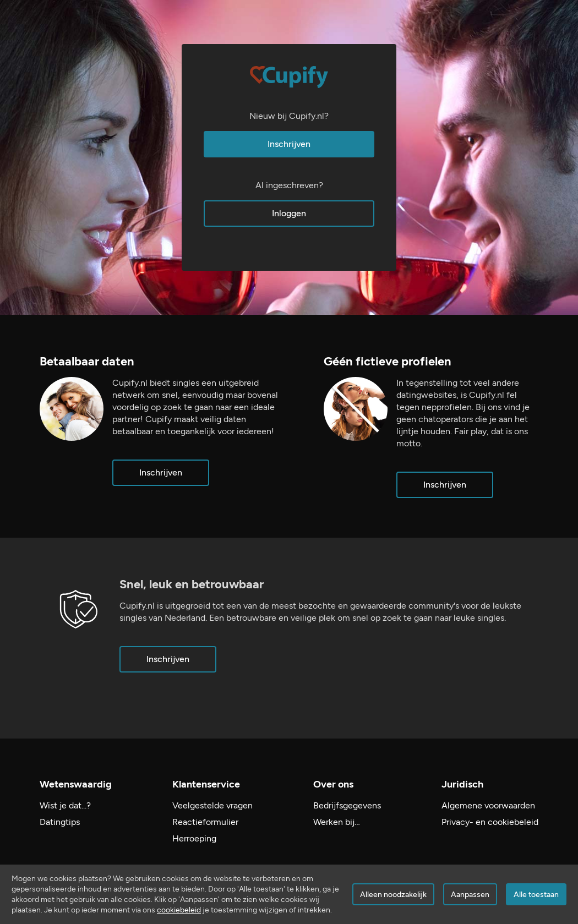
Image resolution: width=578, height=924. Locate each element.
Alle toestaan (536, 895)
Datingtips (60, 822)
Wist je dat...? (65, 805)
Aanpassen (470, 895)
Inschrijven (289, 144)
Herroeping (194, 838)
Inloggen (289, 213)
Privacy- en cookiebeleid (490, 822)
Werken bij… (337, 822)
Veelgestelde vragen (212, 805)
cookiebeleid (179, 910)
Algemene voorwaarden (488, 805)
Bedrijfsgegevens (347, 805)
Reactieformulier (205, 822)
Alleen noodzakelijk (393, 895)
